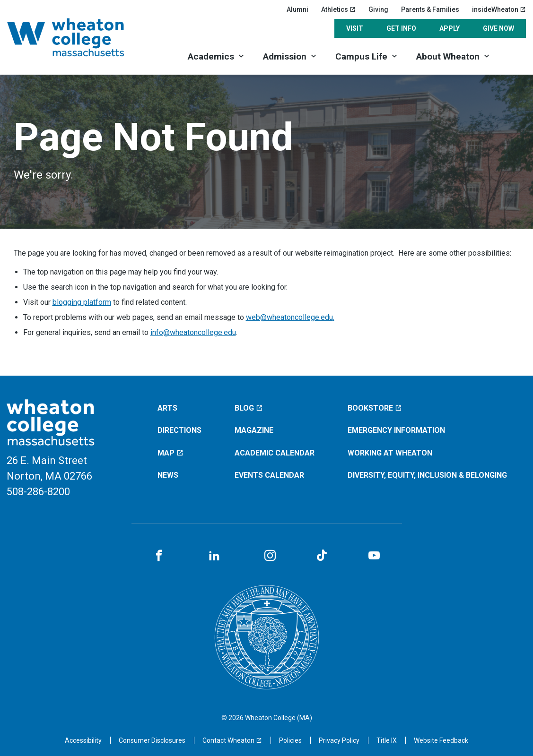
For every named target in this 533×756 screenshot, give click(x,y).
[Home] (78, 37)
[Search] (513, 56)
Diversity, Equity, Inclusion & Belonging (427, 475)
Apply (450, 28)
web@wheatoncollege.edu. (290, 317)
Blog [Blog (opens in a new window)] (249, 408)
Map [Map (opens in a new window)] (170, 453)
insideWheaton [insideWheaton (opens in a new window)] (499, 9)
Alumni (297, 9)
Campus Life (361, 56)
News (168, 475)
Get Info (401, 28)
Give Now (498, 28)
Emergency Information (396, 430)
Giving (378, 9)
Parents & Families (430, 9)
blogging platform (82, 302)
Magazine (254, 430)
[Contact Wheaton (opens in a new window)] (232, 740)
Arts (167, 408)
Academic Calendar (275, 453)
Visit (355, 28)
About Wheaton (448, 56)
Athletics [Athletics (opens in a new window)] (338, 9)
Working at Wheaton (390, 453)
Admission (285, 56)
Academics (211, 56)
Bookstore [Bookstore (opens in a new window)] (375, 408)
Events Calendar (269, 475)
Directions (179, 430)
